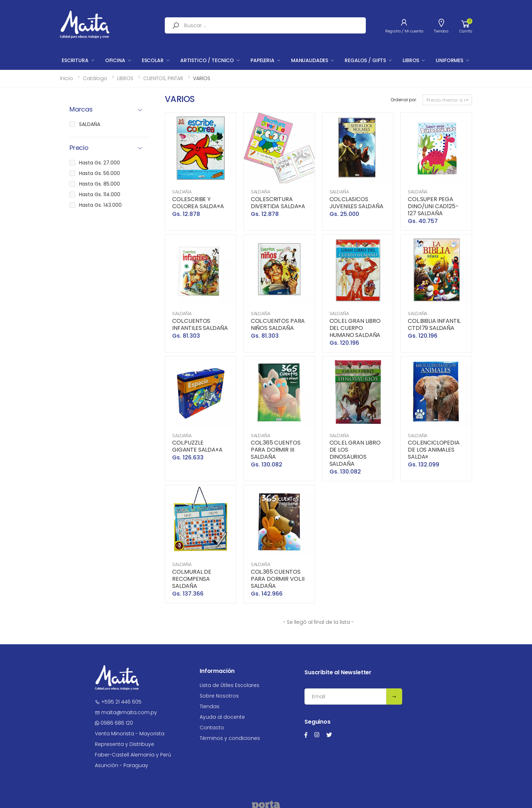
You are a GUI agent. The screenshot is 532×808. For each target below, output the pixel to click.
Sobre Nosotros (219, 696)
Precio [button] (79, 148)
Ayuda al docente (222, 717)
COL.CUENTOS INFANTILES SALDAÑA (200, 324)
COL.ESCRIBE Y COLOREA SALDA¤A (198, 203)
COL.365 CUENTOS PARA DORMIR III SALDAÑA (276, 450)
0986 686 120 (114, 723)
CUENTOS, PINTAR (163, 78)
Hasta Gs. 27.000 (99, 163)
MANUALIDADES (310, 60)
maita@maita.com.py (126, 712)
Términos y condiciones (230, 738)
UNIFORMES (449, 60)
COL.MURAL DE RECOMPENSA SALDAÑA (192, 579)
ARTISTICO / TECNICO (207, 60)
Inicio (66, 78)
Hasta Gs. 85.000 (99, 184)
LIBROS (411, 60)
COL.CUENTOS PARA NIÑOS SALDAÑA (278, 324)
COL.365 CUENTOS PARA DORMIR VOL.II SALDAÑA (278, 579)
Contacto (212, 728)
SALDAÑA (182, 192)
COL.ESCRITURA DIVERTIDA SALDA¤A (278, 203)
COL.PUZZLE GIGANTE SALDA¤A (197, 446)
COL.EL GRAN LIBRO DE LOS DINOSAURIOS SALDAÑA (355, 453)
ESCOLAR (153, 60)
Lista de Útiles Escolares (229, 685)
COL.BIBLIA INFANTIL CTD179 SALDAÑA (434, 324)
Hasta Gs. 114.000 (100, 194)
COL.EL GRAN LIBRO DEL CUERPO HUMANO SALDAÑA (355, 328)
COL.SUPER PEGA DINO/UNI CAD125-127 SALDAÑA (433, 206)
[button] (466, 25)
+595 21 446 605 (118, 702)
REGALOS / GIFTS (365, 60)
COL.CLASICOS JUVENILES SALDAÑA (356, 203)
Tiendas (210, 706)
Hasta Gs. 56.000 (99, 173)
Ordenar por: (404, 100)
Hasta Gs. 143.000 (100, 205)
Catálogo (95, 78)
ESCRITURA (75, 60)
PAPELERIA (262, 60)
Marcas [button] (81, 110)
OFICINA (115, 60)
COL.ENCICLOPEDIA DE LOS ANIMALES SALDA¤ (434, 450)
